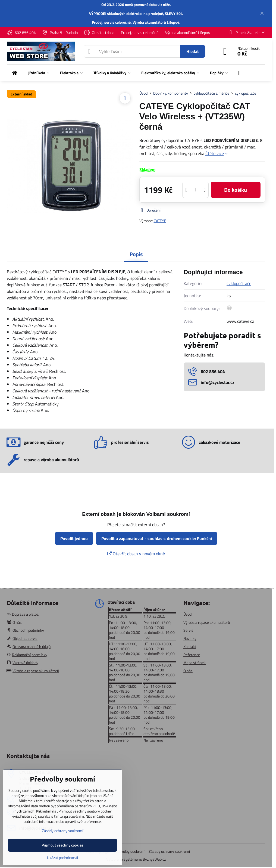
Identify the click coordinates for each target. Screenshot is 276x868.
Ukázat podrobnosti (62, 858)
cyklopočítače (239, 283)
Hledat (193, 51)
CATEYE (160, 221)
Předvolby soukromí (130, 851)
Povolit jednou (74, 538)
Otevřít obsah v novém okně (136, 554)
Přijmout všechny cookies (62, 845)
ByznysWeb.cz (154, 859)
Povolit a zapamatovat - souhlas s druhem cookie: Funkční (157, 538)
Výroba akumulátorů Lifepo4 (156, 22)
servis (109, 22)
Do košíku (236, 190)
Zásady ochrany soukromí (169, 851)
